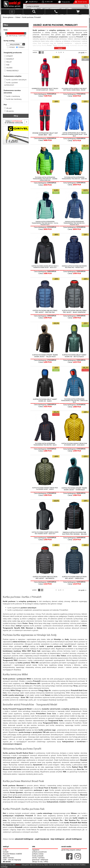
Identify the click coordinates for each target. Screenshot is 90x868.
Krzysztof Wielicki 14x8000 (12, 854)
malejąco (20, 47)
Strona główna (8, 17)
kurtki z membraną (12, 96)
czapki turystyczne (42, 839)
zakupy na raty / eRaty (40, 862)
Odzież (18, 17)
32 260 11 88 (49, 2)
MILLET (8, 62)
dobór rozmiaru (8, 858)
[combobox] (16, 44)
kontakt (6, 852)
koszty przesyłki (38, 856)
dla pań (8, 108)
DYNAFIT (8, 56)
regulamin (36, 850)
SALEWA (8, 68)
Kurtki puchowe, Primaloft (31, 17)
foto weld (6, 856)
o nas (5, 850)
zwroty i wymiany (38, 858)
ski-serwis (7, 862)
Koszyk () (82, 2)
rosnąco (11, 47)
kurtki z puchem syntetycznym (11, 84)
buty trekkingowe (57, 839)
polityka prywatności (39, 852)
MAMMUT (9, 59)
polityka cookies (38, 854)
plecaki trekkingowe (74, 839)
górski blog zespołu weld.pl (71, 850)
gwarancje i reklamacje (40, 860)
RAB (7, 65)
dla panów (9, 111)
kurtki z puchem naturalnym (15, 80)
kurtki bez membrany (13, 99)
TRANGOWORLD (11, 71)
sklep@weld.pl (33, 2)
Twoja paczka (66, 2)
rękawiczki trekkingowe (24, 839)
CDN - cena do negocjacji (12, 860)
